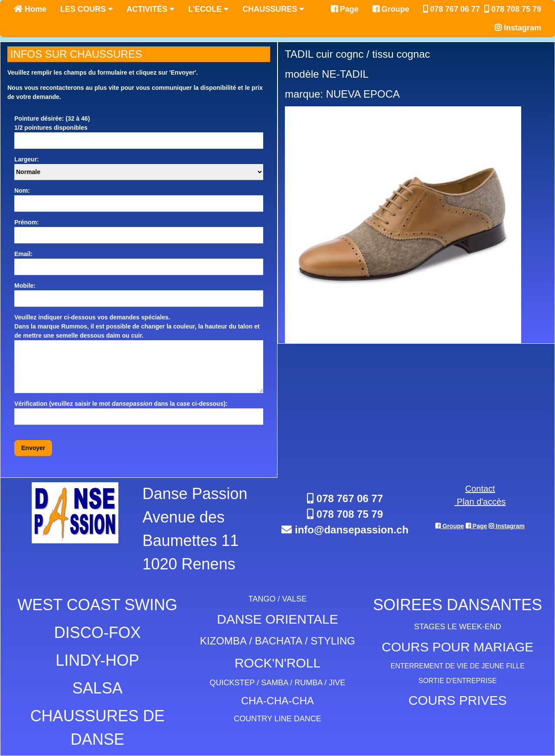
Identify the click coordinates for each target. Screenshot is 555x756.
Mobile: (25, 286)
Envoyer (33, 448)
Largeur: (27, 159)
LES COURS (87, 9)
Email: (23, 254)
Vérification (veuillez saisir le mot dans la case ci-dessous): (121, 404)
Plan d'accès (480, 502)
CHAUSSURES (273, 9)
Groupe (391, 9)
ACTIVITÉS (150, 9)
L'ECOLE (208, 9)
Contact (480, 489)
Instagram (518, 28)
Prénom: (27, 222)
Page (345, 9)
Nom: (22, 191)
